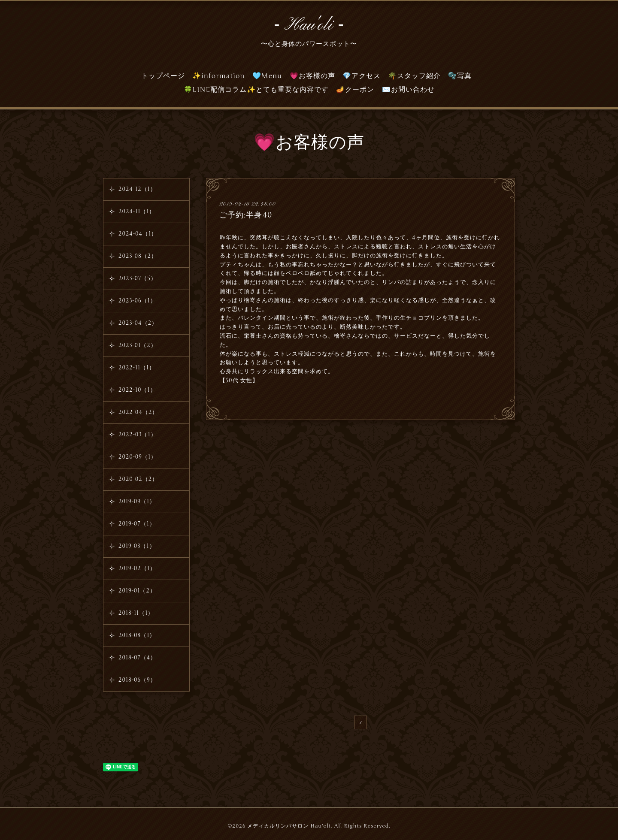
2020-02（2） (138, 479)
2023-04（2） (138, 323)
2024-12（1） (137, 189)
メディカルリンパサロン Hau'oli (289, 826)
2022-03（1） (138, 435)
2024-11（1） (137, 212)
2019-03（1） (137, 546)
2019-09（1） (137, 502)
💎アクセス (362, 76)
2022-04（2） (138, 412)
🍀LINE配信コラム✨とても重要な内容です (256, 90)
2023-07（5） (138, 278)
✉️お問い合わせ (408, 90)
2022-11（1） (137, 368)
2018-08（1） (137, 635)
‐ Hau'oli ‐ (309, 25)
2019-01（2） (137, 591)
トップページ (163, 76)
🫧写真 (460, 76)
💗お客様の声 (312, 76)
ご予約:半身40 (246, 215)
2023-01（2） (138, 345)
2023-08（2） (138, 256)
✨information (219, 76)
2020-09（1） (138, 457)
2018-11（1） (136, 613)
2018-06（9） (137, 680)
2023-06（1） (137, 301)
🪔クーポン (355, 90)
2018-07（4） (137, 658)
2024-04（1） (138, 234)
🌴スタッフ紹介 (414, 76)
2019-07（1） (137, 524)
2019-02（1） (137, 568)
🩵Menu (267, 76)
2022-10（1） (137, 390)
